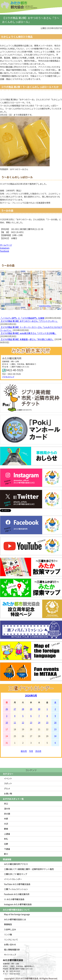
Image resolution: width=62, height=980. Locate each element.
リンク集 (8, 934)
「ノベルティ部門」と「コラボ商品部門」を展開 (22, 318)
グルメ (7, 788)
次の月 (38, 751)
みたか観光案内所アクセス (16, 864)
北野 (6, 844)
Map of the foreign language (17, 914)
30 (39, 709)
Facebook (5, 251)
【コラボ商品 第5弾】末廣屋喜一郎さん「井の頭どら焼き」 (27, 339)
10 (7, 722)
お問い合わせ (10, 944)
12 (23, 722)
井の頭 (7, 814)
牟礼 (6, 839)
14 (39, 722)
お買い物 (8, 794)
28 (23, 709)
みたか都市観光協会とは (15, 919)
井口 (6, 804)
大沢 (6, 824)
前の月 (24, 751)
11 (15, 722)
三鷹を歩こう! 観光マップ (16, 874)
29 (31, 709)
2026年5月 (31, 696)
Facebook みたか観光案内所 (17, 894)
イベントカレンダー (13, 879)
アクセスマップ (8, 377)
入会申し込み (10, 929)
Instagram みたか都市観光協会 (18, 904)
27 (15, 709)
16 (55, 722)
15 (47, 722)
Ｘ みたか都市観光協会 (14, 899)
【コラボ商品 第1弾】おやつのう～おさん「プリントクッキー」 (29, 321)
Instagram (5, 248)
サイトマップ (10, 955)
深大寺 (7, 809)
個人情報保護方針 (12, 950)
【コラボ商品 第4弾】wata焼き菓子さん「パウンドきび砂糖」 (28, 333)
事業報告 (8, 924)
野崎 (6, 829)
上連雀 (7, 834)
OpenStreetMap (45, 306)
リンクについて (11, 940)
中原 (6, 819)
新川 (6, 854)
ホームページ (6, 245)
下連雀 (7, 849)
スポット (8, 783)
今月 (31, 751)
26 (7, 709)
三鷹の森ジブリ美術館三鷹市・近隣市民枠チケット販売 (29, 869)
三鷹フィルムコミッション (16, 889)
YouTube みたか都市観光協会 (17, 884)
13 (31, 722)
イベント (8, 778)
